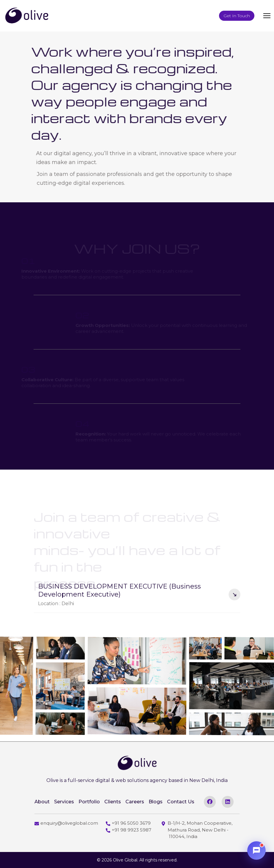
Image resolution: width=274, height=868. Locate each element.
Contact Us (181, 802)
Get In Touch (237, 16)
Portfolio (89, 802)
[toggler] (267, 16)
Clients (113, 802)
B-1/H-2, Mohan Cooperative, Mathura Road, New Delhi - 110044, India (197, 830)
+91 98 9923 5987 (129, 830)
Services (64, 802)
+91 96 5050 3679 (128, 823)
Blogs (156, 802)
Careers (135, 802)
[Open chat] (256, 850)
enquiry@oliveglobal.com (66, 823)
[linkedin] (228, 802)
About (42, 802)
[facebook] (210, 802)
